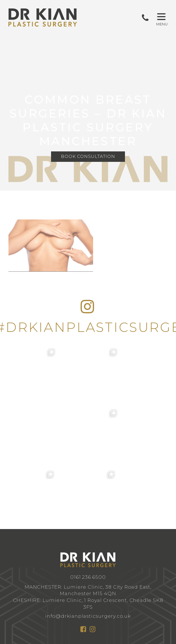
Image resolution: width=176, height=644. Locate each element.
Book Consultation (88, 157)
